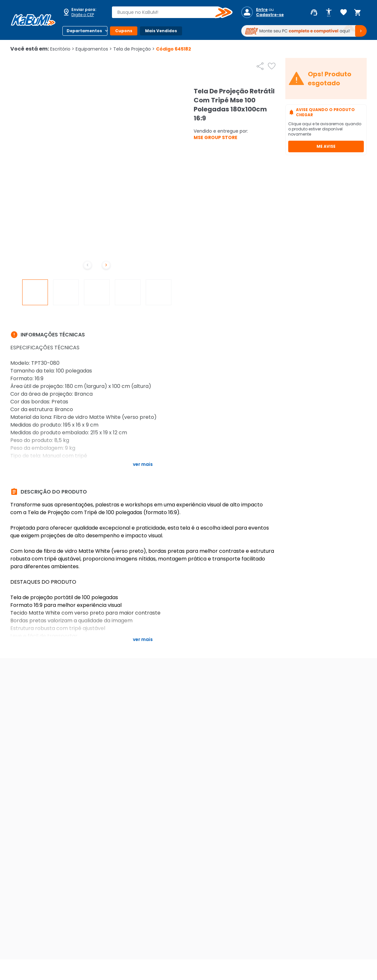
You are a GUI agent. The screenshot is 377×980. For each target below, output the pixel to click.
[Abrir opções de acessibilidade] (329, 13)
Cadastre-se (270, 15)
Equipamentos (94, 49)
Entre (262, 10)
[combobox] (168, 12)
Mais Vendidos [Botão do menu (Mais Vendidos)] (161, 31)
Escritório (62, 49)
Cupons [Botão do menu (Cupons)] (124, 31)
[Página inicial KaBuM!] (33, 20)
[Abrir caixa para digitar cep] (83, 12)
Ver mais (143, 464)
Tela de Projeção (134, 49)
